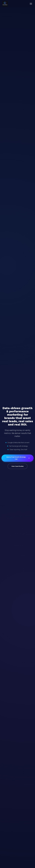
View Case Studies (17, 466)
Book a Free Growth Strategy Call (18, 458)
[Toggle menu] (31, 4)
